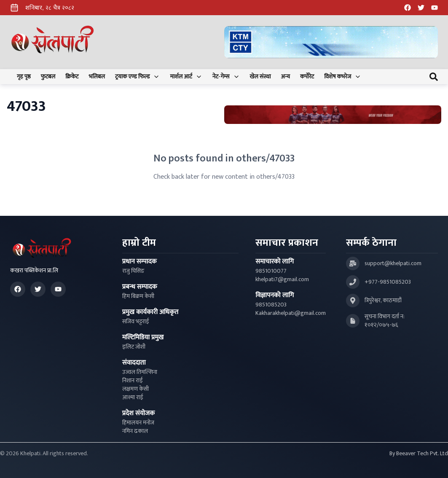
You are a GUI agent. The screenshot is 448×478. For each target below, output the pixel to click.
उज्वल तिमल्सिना (140, 372)
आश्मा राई (133, 397)
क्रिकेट (72, 77)
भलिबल (97, 77)
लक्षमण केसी (135, 389)
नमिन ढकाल (135, 431)
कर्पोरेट (307, 77)
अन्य (286, 77)
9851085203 (271, 305)
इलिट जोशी (134, 347)
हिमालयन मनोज (138, 423)
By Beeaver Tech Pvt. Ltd (419, 454)
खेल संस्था (260, 77)
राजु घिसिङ (133, 271)
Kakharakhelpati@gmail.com (291, 313)
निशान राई (133, 381)
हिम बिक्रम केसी (138, 296)
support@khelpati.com (393, 263)
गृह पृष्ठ (24, 77)
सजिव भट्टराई (136, 322)
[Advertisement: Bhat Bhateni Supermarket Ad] (333, 115)
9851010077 (271, 271)
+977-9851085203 (388, 282)
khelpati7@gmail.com (282, 279)
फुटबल (48, 77)
